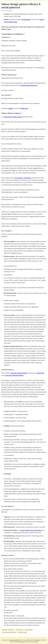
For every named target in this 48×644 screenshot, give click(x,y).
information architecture (8, 630)
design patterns (29, 630)
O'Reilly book (24, 108)
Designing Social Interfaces (19, 373)
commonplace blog (14, 640)
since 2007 (38, 640)
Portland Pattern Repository (29, 85)
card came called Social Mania (14, 375)
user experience (19, 630)
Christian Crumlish (22, 632)
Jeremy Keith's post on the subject (31, 530)
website (11, 108)
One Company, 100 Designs (23, 178)
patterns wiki (40, 373)
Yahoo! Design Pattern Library (13, 117)
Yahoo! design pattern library (9, 632)
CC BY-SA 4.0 (21, 642)
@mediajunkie (26, 20)
